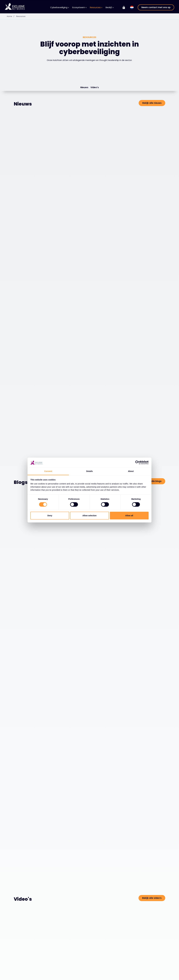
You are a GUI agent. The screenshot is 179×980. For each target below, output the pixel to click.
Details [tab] (90, 471)
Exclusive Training (150, 972)
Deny (50, 516)
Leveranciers (49, 976)
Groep (146, 967)
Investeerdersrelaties (152, 976)
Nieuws (84, 87)
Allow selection (89, 516)
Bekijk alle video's (152, 553)
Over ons (99, 976)
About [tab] (131, 471)
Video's (95, 87)
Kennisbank (74, 976)
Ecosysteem (79, 7)
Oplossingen (22, 976)
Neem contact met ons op (156, 7)
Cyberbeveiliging (60, 7)
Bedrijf (110, 7)
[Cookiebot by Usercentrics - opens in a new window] (137, 463)
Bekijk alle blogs (153, 309)
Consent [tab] (48, 471)
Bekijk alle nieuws (152, 103)
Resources (96, 7)
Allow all (129, 516)
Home (12, 16)
